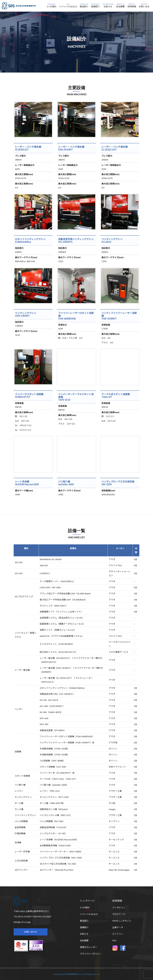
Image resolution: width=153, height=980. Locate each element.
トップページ (87, 901)
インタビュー (119, 907)
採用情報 (117, 901)
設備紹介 (84, 927)
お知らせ (84, 934)
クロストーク (119, 914)
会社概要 (84, 940)
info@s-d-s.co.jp (22, 922)
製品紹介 (84, 921)
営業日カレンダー (89, 947)
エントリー (118, 934)
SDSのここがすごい (122, 921)
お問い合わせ (31, 932)
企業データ (118, 927)
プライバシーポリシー (91, 954)
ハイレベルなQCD (89, 914)
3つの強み (85, 907)
